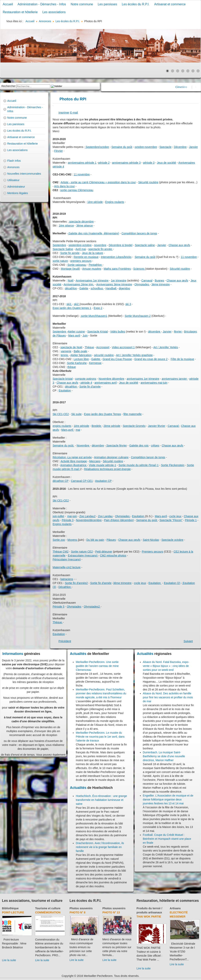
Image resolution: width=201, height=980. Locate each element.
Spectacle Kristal (98, 332)
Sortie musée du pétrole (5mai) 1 (139, 465)
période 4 (86, 383)
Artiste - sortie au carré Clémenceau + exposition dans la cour (98, 182)
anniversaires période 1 (82, 163)
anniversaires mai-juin (154, 383)
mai (78, 430)
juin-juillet (58, 516)
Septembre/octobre (97, 147)
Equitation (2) (172, 583)
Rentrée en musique (86, 257)
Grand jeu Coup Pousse (117, 359)
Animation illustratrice (74, 465)
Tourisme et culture (48, 908)
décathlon (71, 288)
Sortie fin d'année (90, 387)
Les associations (54, 12)
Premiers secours (153, 552)
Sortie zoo (59, 540)
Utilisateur (13, 180)
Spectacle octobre (172, 540)
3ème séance (85, 226)
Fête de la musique (182, 359)
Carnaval (147, 281)
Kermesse (95, 363)
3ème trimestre (160, 284)
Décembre (180, 147)
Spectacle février (116, 446)
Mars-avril (161, 516)
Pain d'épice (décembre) (119, 520)
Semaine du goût (122, 147)
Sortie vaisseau (77, 265)
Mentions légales (18, 193)
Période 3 (68, 520)
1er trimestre (119, 281)
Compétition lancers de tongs (139, 233)
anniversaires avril (106, 383)
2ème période (112, 426)
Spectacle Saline (63, 249)
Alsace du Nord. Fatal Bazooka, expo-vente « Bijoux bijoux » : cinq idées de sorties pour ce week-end (166, 666)
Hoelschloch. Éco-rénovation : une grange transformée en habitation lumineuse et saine (101, 800)
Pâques (111, 540)
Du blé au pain (95, 540)
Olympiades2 (92, 607)
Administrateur (16, 187)
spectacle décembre (81, 222)
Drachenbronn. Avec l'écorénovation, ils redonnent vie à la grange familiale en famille (100, 847)
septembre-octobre (80, 245)
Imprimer (64, 113)
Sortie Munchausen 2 (138, 316)
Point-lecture (13, 912)
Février (59, 151)
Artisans (175, 908)
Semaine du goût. (63, 446)
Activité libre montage (74, 461)
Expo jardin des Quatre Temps (102, 414)
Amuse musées (92, 269)
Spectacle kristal (63, 379)
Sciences (139, 269)
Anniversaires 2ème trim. (79, 284)
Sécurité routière (148, 182)
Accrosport (103, 347)
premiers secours (81, 261)
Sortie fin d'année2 (76, 583)
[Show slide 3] (178, 71)
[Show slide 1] (167, 71)
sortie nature (60, 261)
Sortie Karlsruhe (77, 363)
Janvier (193, 147)
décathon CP (61, 481)
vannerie (66, 351)
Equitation (65, 391)
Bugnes (159, 281)
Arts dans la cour (64, 186)
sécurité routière (104, 355)
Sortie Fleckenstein (173, 465)
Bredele (97, 426)
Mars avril (74, 336)
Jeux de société (167, 163)
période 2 (104, 163)
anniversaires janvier (175, 379)
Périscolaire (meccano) (67, 559)
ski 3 (128, 304)
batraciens (67, 579)
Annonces (13, 167)
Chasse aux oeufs (129, 540)
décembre (154, 332)
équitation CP (103, 481)
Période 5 (58, 607)
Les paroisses (107, 4)
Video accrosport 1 (123, 347)
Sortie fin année (70, 253)
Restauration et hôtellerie (20, 12)
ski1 (69, 304)
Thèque (89, 347)
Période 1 (191, 520)
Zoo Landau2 (87, 516)
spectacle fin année (101, 249)
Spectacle (165, 147)
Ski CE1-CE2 (61, 414)
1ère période (95, 202)
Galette (84, 288)
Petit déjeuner (104, 552)
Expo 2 (98, 308)
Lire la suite (9, 960)
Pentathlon (96, 265)
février (178, 332)
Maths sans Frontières (117, 269)
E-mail (74, 113)
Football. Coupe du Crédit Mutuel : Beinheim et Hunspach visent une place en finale (167, 839)
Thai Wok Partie (149, 917)
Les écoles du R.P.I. (136, 4)
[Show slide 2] (173, 71)
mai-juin (72, 516)
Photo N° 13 (111, 912)
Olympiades (142, 284)
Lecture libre (81, 359)
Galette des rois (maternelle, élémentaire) (93, 233)
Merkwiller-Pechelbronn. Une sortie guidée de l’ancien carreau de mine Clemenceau (97, 666)
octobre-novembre (146, 147)
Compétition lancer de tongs (148, 457)
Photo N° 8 (77, 912)
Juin (85, 336)
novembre (100, 245)
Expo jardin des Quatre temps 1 (72, 308)
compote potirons (85, 379)
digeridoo (124, 288)
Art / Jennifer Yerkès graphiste (134, 355)
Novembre (83, 446)
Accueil (8, 4)
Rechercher (8, 86)
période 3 (149, 163)
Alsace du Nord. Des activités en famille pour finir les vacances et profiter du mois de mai (168, 697)
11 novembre (82, 174)
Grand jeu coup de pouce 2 (151, 359)
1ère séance (66, 226)
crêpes (155, 446)
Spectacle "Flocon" (171, 520)
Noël (71, 281)
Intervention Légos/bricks (116, 257)
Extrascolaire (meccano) (83, 556)
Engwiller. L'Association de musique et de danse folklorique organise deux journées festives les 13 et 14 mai (168, 799)
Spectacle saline (145, 245)
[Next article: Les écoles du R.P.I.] (188, 641)
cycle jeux (175, 516)
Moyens (73, 540)
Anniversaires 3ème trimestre (114, 284)
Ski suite (76, 414)
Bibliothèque (10, 908)
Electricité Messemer (179, 914)
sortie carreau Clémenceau (77, 190)
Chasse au (190, 516)
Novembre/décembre (89, 520)
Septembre (59, 245)
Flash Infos (14, 161)
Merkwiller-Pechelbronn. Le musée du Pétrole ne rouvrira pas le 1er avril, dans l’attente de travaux (100, 737)
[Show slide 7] (198, 71)
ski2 (77, 304)
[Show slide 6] (193, 71)
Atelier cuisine (76, 332)
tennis (65, 355)
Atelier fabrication (81, 355)
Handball (111, 288)
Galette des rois (139, 446)
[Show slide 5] (188, 71)
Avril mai (81, 249)
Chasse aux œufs (179, 245)
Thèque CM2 (61, 552)
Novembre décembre (111, 379)
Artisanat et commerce (170, 4)
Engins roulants (115, 202)
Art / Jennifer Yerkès (166, 347)
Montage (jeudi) (70, 269)
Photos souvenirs (81, 908)
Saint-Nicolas (151, 540)
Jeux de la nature (92, 253)
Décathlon (65, 587)
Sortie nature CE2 (82, 552)
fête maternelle (133, 414)
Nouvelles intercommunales (24, 174)
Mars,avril (68, 430)
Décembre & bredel (121, 245)
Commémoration (48, 912)
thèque (72, 367)
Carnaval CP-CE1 (82, 481)
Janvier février (157, 426)
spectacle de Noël (71, 347)
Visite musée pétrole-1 (102, 465)
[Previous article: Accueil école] (65, 641)
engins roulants (62, 426)
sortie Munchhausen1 (94, 316)
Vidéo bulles (118, 332)
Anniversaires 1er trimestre (92, 281)
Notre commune (82, 4)
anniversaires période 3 (126, 163)
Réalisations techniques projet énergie (107, 469)
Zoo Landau (105, 516)
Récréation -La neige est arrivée (72, 457)
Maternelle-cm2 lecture (67, 567)
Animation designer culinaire (111, 457)
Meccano (95, 461)
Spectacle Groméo (134, 426)
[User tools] (53, 106)
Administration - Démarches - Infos (42, 4)
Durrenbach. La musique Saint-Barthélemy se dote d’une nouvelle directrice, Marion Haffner (164, 756)
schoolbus (97, 288)
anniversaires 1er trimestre (143, 379)
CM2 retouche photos (113, 556)
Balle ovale (80, 351)
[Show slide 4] (183, 71)
